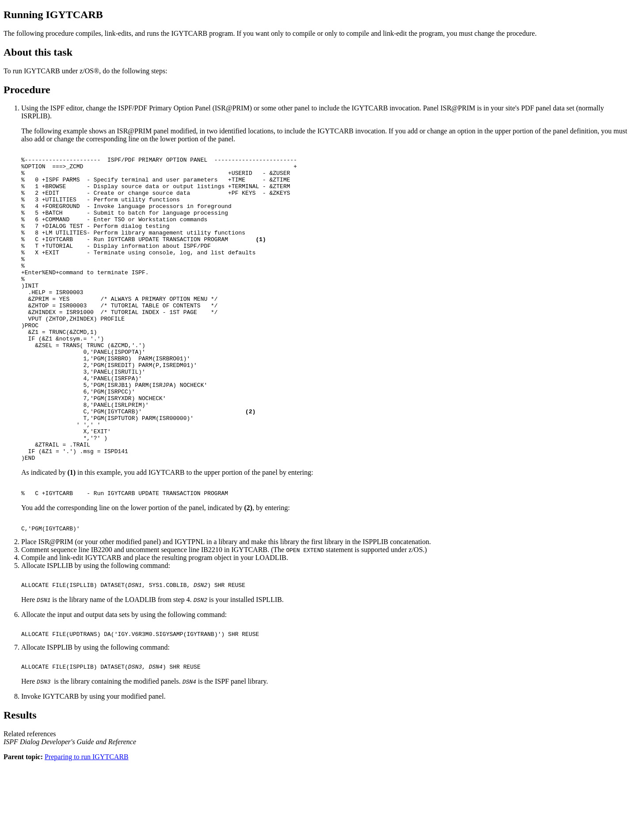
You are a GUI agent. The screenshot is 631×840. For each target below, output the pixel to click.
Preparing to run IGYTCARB (87, 832)
